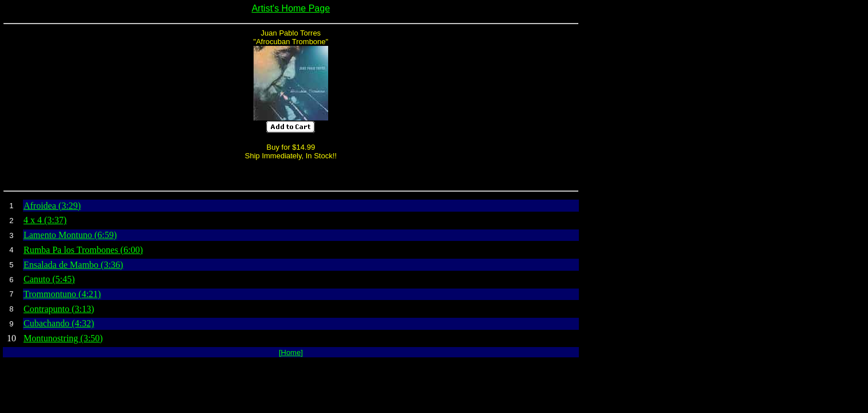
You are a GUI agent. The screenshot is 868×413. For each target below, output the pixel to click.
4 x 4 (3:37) (45, 220)
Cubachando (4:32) (59, 323)
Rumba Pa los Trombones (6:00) (83, 250)
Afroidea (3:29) (52, 206)
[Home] (291, 352)
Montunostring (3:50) (63, 338)
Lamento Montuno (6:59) (70, 235)
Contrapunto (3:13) (59, 309)
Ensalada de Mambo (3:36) (73, 265)
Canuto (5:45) (49, 279)
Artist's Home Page (291, 8)
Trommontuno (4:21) (62, 294)
